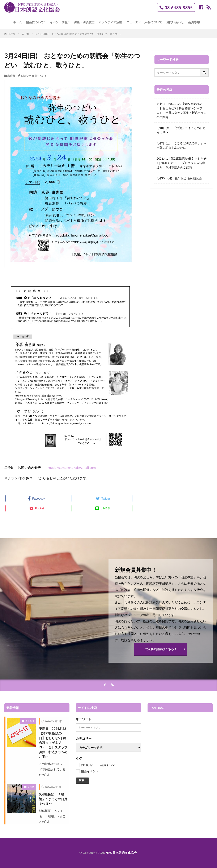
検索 (81, 780)
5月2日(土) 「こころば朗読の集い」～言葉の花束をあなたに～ (181, 145)
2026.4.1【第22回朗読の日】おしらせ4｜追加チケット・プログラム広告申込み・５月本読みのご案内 (182, 163)
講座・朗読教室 (84, 22)
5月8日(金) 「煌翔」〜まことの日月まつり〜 (181, 130)
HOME (12, 34)
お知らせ (26, 76)
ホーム (17, 22)
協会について (35, 22)
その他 (31, 787)
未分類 (26, 34)
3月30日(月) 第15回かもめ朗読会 (179, 178)
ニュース (132, 22)
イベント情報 (59, 22)
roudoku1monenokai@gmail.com (72, 467)
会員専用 (194, 22)
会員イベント (39, 76)
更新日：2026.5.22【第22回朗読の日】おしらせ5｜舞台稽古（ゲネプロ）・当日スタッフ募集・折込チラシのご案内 (182, 110)
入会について (153, 22)
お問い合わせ (175, 22)
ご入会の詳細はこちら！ (161, 649)
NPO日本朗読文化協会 (121, 853)
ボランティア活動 (110, 22)
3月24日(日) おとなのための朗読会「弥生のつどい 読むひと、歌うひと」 (79, 34)
